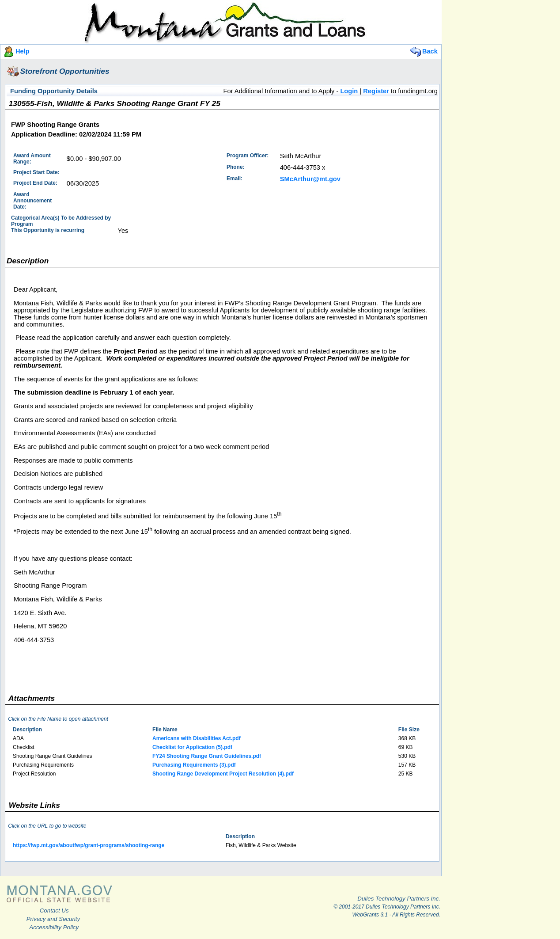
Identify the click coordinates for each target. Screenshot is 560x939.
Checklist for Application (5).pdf (192, 747)
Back (423, 51)
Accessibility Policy (54, 927)
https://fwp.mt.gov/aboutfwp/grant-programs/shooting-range (89, 845)
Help (16, 51)
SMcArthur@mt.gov (310, 179)
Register (376, 91)
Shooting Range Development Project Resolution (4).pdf (223, 774)
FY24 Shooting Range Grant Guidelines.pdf (207, 756)
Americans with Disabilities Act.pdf (197, 738)
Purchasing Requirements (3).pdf (194, 765)
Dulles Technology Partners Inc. (399, 899)
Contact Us (54, 910)
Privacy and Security (53, 919)
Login (349, 91)
